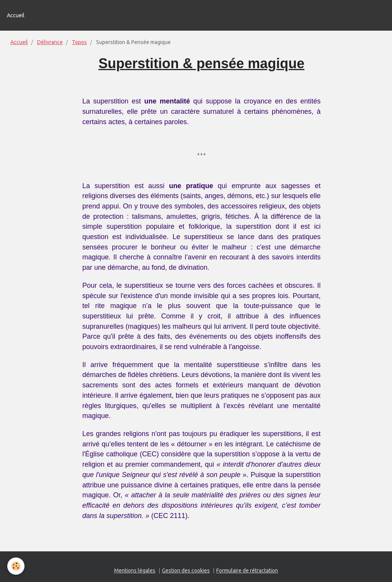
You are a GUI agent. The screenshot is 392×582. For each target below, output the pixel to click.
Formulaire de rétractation (247, 571)
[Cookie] (16, 566)
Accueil (16, 15)
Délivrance (50, 42)
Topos (79, 42)
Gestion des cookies (186, 571)
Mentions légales (135, 571)
